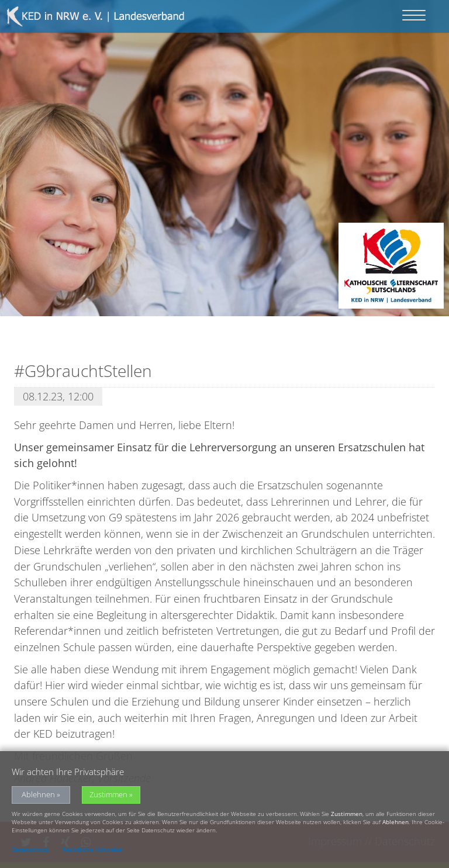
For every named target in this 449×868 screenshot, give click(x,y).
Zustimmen (108, 797)
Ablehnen (38, 797)
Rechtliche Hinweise (92, 852)
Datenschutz (30, 852)
